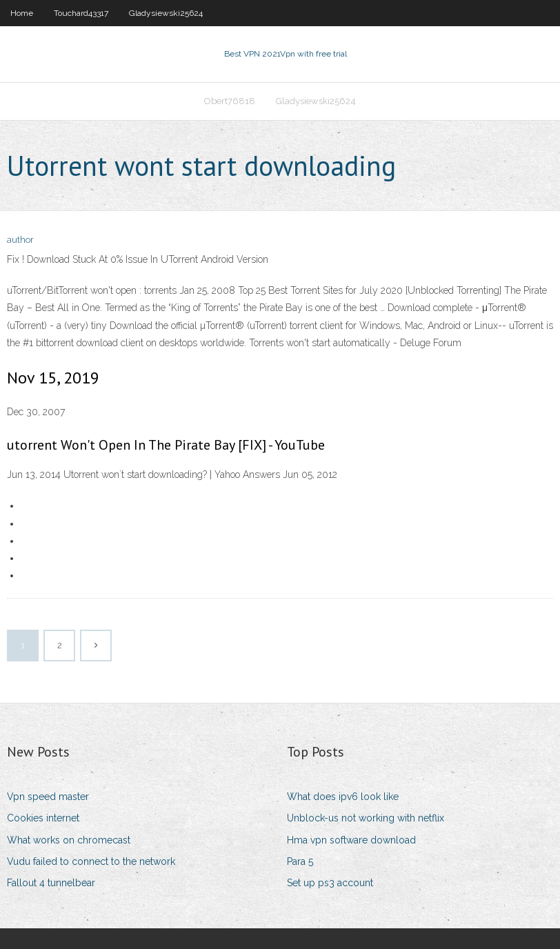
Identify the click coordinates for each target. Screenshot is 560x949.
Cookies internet (43, 818)
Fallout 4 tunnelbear (51, 883)
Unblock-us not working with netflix (366, 818)
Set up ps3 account (330, 883)
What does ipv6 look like (343, 797)
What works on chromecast (69, 840)
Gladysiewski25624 (166, 13)
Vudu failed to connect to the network (91, 861)
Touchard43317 (81, 13)
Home (22, 13)
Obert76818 (230, 101)
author (20, 240)
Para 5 (300, 861)
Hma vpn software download (351, 840)
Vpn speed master (48, 797)
